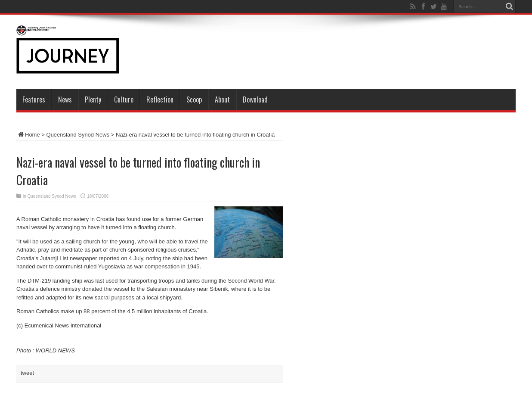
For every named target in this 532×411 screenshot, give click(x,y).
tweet (27, 373)
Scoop (194, 100)
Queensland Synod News (78, 135)
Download (255, 100)
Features (34, 100)
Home (28, 135)
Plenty (93, 100)
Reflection (160, 100)
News (65, 100)
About (222, 100)
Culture (124, 100)
